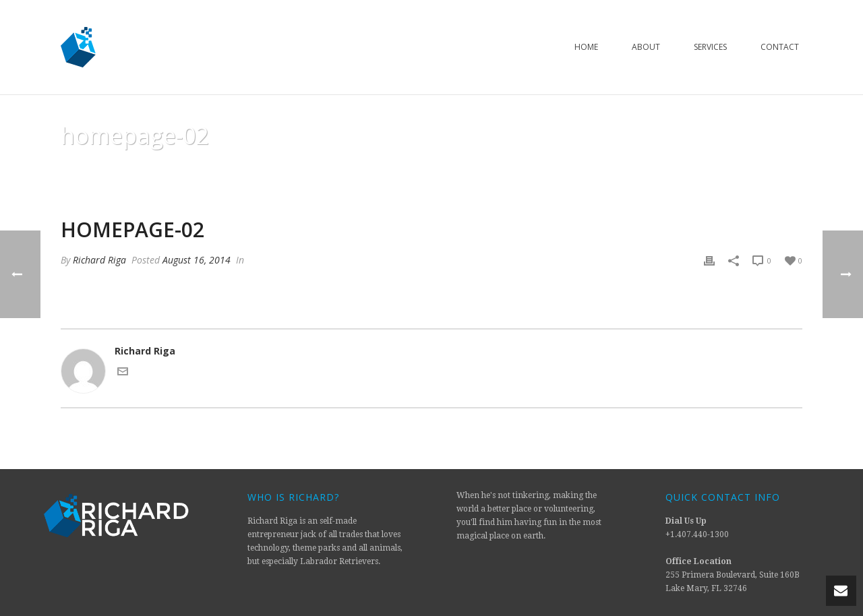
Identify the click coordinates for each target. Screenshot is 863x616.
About (646, 47)
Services (710, 47)
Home (586, 47)
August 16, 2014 (197, 260)
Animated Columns (684, 170)
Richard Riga (99, 260)
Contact (780, 47)
